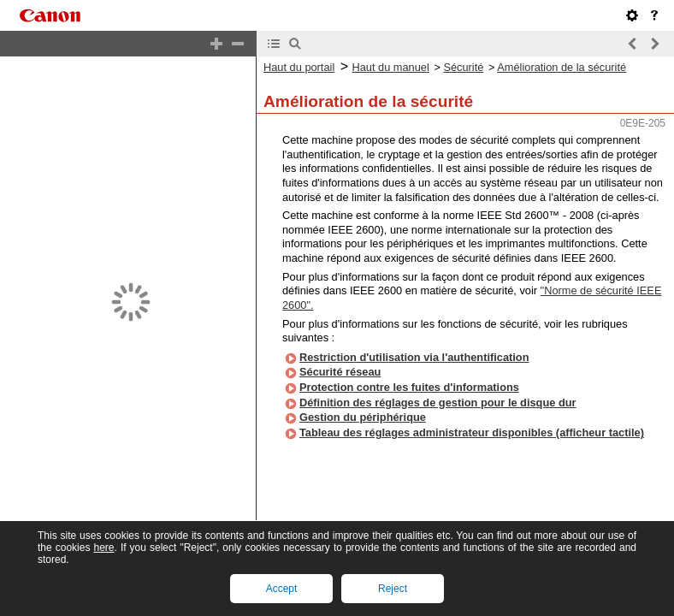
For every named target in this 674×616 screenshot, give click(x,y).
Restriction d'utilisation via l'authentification (414, 343)
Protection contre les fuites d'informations (409, 373)
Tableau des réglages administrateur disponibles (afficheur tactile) (472, 418)
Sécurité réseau (340, 357)
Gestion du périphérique (363, 403)
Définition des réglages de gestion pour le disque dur (438, 388)
